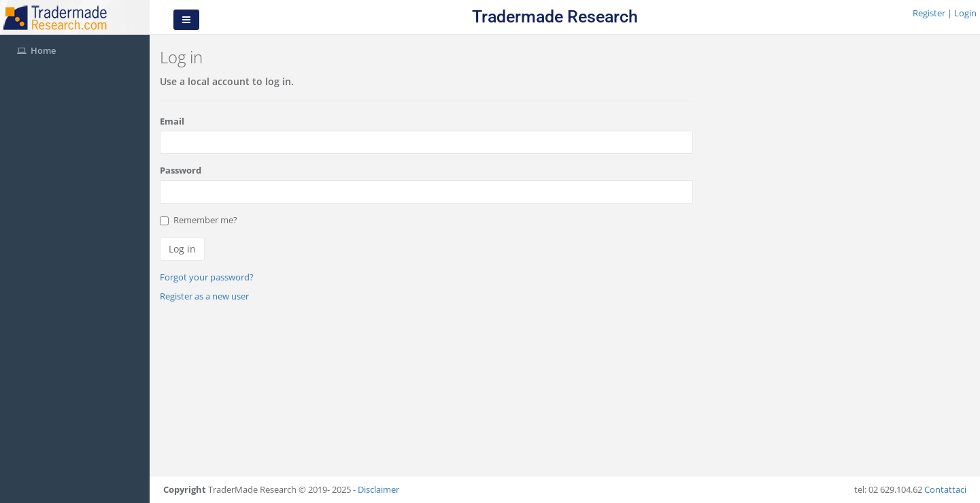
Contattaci (945, 489)
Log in (182, 249)
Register (930, 13)
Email (172, 121)
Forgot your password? (207, 277)
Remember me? (199, 220)
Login (965, 13)
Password (181, 170)
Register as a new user (204, 296)
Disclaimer (378, 489)
